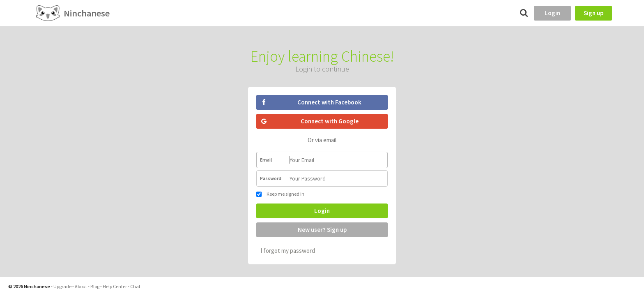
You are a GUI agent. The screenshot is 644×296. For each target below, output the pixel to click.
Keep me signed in (280, 194)
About (81, 286)
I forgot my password (288, 251)
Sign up (593, 13)
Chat (135, 286)
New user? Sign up (322, 230)
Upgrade (62, 286)
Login (552, 13)
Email (266, 160)
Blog (95, 286)
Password (271, 178)
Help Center (115, 286)
